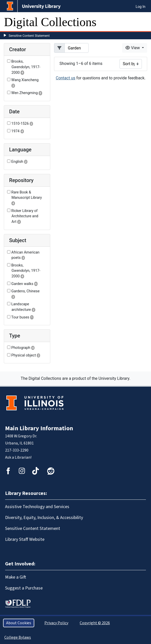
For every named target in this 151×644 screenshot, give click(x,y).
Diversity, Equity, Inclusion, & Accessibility (44, 518)
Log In (141, 7)
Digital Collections (50, 22)
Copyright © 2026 (95, 623)
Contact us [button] (66, 78)
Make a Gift (16, 577)
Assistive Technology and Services (37, 507)
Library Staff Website (25, 539)
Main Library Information (39, 428)
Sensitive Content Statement (29, 36)
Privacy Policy (56, 623)
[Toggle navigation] (144, 22)
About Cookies (19, 623)
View (133, 48)
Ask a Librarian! (18, 457)
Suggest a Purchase (24, 588)
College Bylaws (18, 637)
